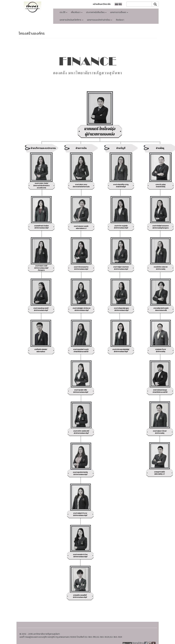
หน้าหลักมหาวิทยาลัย (102, 4)
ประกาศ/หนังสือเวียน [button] (96, 12)
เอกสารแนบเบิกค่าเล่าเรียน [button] (100, 20)
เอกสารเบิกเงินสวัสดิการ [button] (71, 20)
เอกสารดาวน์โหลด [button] (119, 12)
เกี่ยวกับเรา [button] (77, 12)
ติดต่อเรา (120, 20)
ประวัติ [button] (63, 12)
